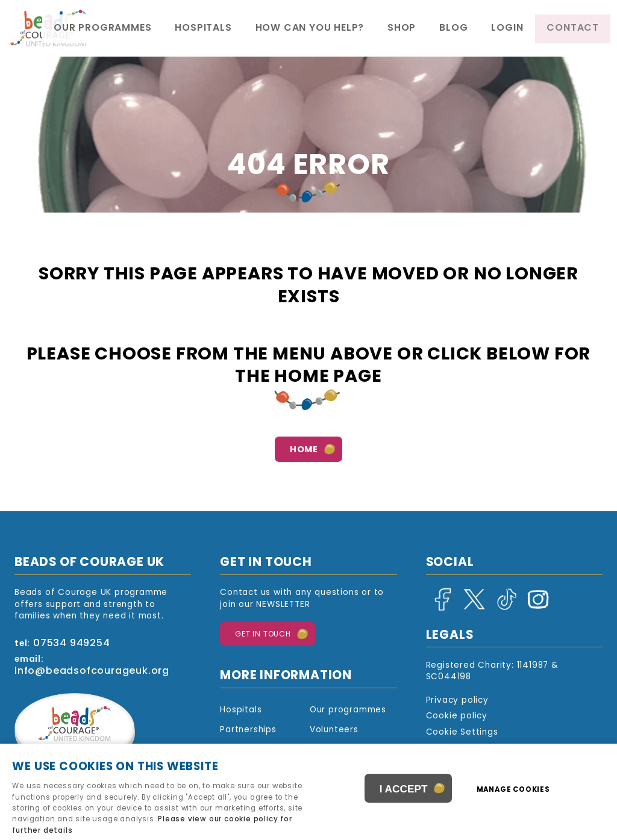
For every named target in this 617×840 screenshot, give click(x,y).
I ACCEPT (404, 791)
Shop (452, 29)
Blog (490, 29)
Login (530, 29)
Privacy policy (457, 701)
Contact (581, 29)
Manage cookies (518, 791)
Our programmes (207, 29)
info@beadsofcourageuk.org (92, 671)
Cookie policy (457, 716)
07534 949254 (72, 644)
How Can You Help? (377, 29)
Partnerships (248, 730)
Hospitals (290, 29)
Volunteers (334, 730)
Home (304, 450)
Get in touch (263, 635)
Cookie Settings (462, 733)
